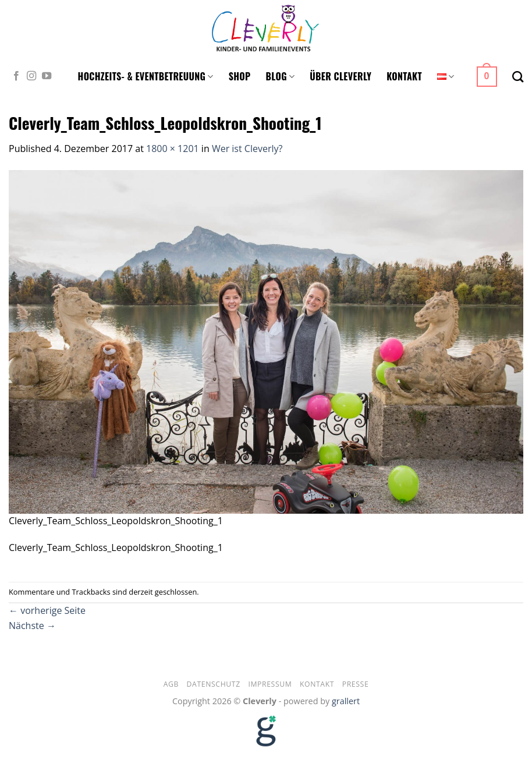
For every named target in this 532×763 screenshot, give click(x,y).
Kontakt (404, 76)
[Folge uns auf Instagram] (31, 76)
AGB (171, 684)
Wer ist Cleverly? (247, 149)
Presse (356, 684)
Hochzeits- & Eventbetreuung (146, 76)
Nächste (32, 626)
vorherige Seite (47, 610)
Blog (281, 76)
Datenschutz (214, 684)
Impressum (270, 684)
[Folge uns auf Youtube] (47, 76)
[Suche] (518, 77)
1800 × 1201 (173, 149)
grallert (346, 701)
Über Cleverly (341, 76)
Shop (240, 76)
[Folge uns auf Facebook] (16, 76)
